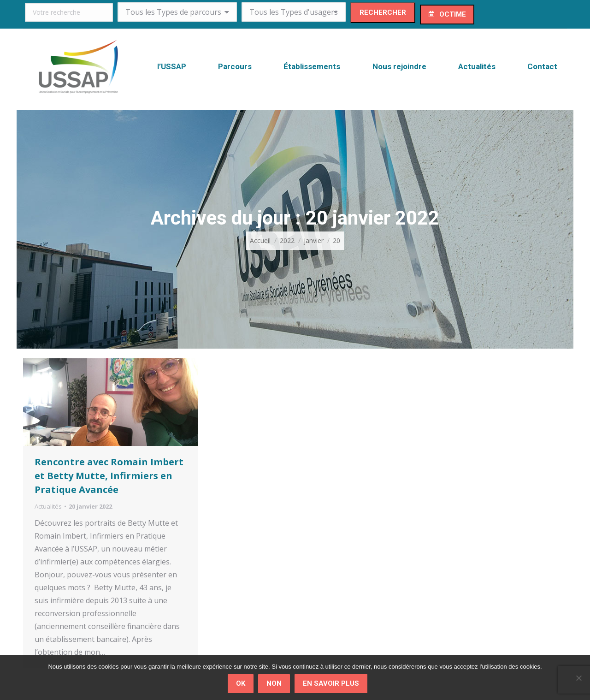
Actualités (48, 506)
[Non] (578, 678)
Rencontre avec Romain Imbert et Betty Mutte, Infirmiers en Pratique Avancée (109, 476)
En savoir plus (331, 683)
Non (274, 683)
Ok (241, 683)
